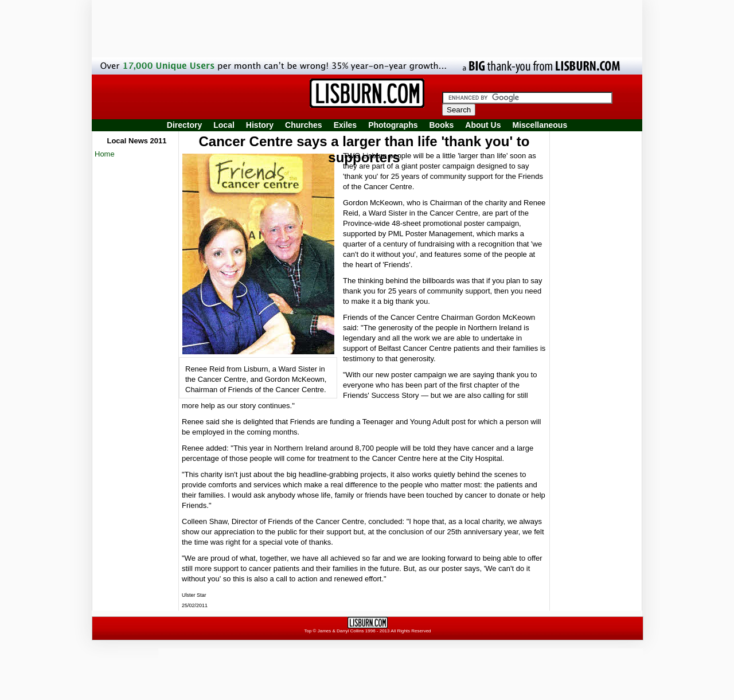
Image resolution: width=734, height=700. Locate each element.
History (260, 125)
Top (308, 631)
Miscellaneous (540, 125)
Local (224, 125)
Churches (304, 125)
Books (441, 125)
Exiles (345, 125)
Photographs (393, 125)
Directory (184, 125)
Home (105, 154)
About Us (483, 125)
